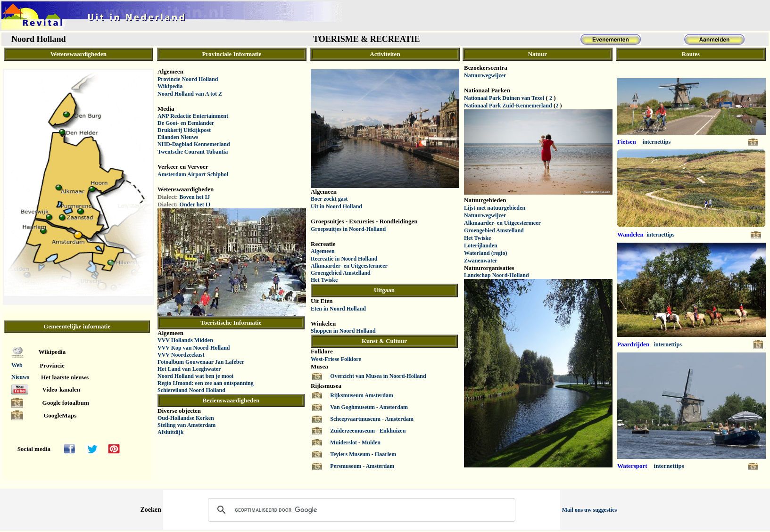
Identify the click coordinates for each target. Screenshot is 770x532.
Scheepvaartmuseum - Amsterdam (372, 419)
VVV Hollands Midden (185, 340)
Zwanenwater (481, 261)
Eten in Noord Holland (338, 309)
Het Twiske (324, 280)
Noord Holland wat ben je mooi (195, 376)
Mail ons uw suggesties (589, 510)
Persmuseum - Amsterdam (362, 466)
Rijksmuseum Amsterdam (362, 395)
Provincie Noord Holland (188, 79)
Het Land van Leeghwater (189, 369)
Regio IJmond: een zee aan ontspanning (206, 383)
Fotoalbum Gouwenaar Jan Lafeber (201, 362)
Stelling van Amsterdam (186, 425)
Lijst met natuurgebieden (495, 208)
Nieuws (20, 377)
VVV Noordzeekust (181, 355)
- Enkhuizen (391, 431)
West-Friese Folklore (336, 359)
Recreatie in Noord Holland (344, 259)
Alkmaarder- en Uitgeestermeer (349, 266)
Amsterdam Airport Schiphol (193, 174)
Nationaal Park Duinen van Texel (504, 98)
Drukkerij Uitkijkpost (184, 130)
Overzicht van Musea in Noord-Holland (378, 376)
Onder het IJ (195, 205)
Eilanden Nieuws (178, 137)
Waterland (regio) (485, 253)
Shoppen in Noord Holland (343, 331)
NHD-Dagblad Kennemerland (194, 144)
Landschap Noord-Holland (497, 275)
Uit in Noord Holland (336, 206)
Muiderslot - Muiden (355, 442)
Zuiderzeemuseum (353, 431)
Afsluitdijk (170, 432)
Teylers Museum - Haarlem (363, 454)
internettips (657, 142)
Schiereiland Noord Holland (191, 390)
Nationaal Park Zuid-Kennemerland (508, 106)
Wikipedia (170, 86)
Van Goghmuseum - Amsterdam (369, 407)
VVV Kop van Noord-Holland (194, 348)
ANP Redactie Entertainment (193, 116)
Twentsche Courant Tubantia (193, 152)
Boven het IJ (195, 197)
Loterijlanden (481, 246)
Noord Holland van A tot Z (190, 94)
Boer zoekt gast (329, 199)
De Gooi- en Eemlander (186, 123)
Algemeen (323, 251)
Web (17, 365)
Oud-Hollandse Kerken (186, 418)
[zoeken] (360, 510)
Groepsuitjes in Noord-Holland (348, 229)
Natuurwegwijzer (485, 75)
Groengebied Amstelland (341, 273)
